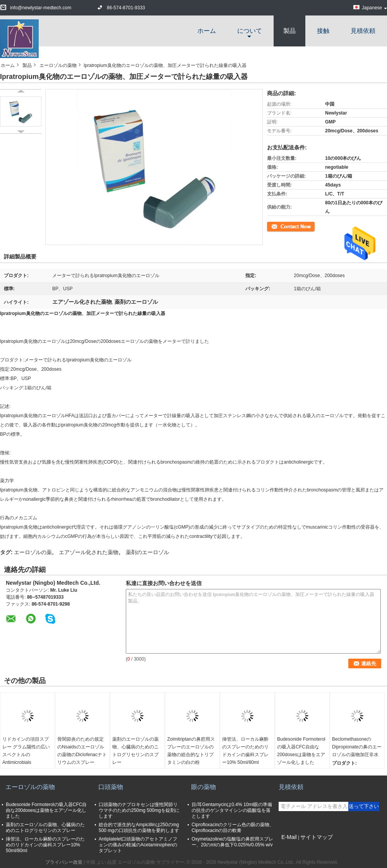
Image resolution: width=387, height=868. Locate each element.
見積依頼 (363, 31)
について (250, 31)
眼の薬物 (204, 787)
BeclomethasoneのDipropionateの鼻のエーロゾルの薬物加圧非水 (357, 747)
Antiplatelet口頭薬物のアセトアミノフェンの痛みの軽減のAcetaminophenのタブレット (138, 845)
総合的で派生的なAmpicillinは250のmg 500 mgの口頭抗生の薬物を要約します (139, 828)
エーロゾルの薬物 (58, 65)
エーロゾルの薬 (33, 552)
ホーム (207, 31)
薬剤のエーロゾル (147, 552)
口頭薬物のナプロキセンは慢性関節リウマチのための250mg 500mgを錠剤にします (139, 810)
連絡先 (274, 226)
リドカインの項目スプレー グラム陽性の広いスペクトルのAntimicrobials (26, 751)
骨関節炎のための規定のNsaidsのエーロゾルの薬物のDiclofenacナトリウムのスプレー (82, 751)
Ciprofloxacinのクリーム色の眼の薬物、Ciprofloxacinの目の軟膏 (233, 828)
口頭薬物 (111, 787)
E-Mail (289, 837)
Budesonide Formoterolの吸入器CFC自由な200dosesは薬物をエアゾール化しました (301, 751)
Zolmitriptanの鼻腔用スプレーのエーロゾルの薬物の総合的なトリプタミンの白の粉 (191, 751)
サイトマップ (317, 837)
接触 (323, 31)
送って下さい (364, 806)
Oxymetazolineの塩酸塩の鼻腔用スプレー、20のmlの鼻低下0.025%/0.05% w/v (232, 842)
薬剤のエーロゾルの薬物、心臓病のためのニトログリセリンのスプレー (135, 751)
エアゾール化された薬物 (89, 552)
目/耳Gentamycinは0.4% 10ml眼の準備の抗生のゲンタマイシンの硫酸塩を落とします (232, 810)
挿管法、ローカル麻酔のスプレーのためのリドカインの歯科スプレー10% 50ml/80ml (245, 751)
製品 (289, 31)
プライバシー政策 (64, 862)
